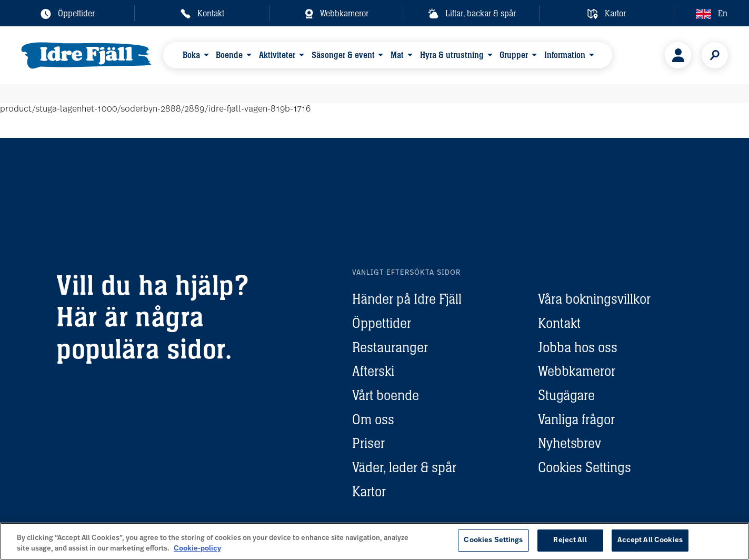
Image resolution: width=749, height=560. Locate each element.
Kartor (369, 491)
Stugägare (566, 395)
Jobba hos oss (578, 347)
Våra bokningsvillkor (594, 299)
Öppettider (382, 323)
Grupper (514, 55)
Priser (368, 443)
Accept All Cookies (650, 540)
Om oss (373, 419)
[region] (374, 541)
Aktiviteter (277, 55)
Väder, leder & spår (404, 467)
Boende (229, 55)
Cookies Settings (585, 467)
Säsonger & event (343, 55)
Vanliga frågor (576, 419)
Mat (397, 55)
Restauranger (390, 347)
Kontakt (559, 323)
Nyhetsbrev (570, 443)
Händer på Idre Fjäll (407, 299)
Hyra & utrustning (452, 55)
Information (565, 55)
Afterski (373, 371)
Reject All (570, 540)
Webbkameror (577, 371)
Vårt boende (386, 395)
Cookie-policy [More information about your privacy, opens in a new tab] (197, 549)
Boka (191, 55)
